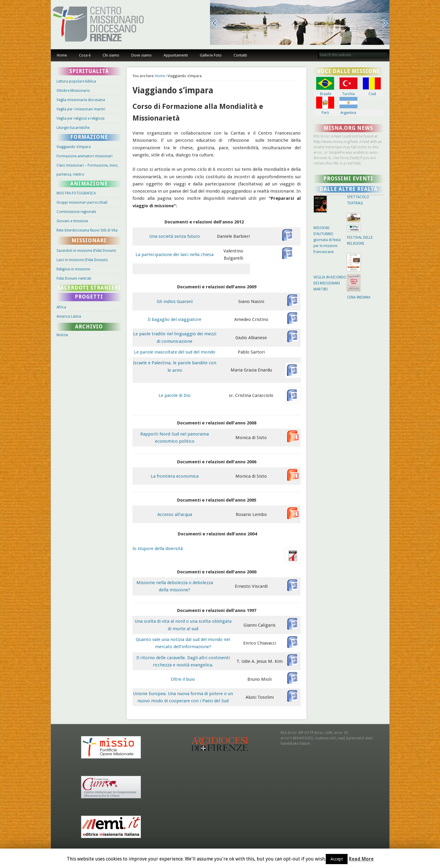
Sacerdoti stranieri (89, 288)
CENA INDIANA (359, 297)
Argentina (348, 113)
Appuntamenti (176, 55)
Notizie (62, 335)
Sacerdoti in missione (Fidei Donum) (86, 251)
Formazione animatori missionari (85, 156)
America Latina (69, 316)
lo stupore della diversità (158, 549)
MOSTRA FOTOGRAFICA (76, 193)
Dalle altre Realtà (348, 189)
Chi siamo (111, 55)
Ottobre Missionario (73, 91)
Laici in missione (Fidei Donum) (82, 260)
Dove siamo (141, 55)
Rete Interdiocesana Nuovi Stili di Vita (87, 230)
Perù (325, 113)
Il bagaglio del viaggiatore (175, 319)
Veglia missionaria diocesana (81, 100)
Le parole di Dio (175, 395)
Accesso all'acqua (175, 514)
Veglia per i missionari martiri (81, 109)
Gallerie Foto (211, 55)
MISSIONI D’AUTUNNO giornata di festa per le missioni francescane (327, 240)
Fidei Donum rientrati (74, 278)
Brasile (326, 94)
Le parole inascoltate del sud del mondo (175, 352)
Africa (61, 307)
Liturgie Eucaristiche (73, 128)
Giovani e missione (72, 221)
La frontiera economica (175, 476)
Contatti (240, 55)
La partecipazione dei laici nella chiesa (175, 255)
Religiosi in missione (73, 269)
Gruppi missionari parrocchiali (82, 202)
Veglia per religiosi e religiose (80, 118)
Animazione (89, 184)
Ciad (372, 94)
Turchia (348, 94)
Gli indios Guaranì (175, 301)
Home (62, 55)
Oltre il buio (183, 679)
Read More (361, 859)
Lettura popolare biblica (76, 81)
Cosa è (85, 55)
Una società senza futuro (175, 236)
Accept (337, 859)
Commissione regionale (76, 212)
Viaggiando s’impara (74, 147)
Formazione (89, 137)
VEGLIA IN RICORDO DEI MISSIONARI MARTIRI (330, 283)
